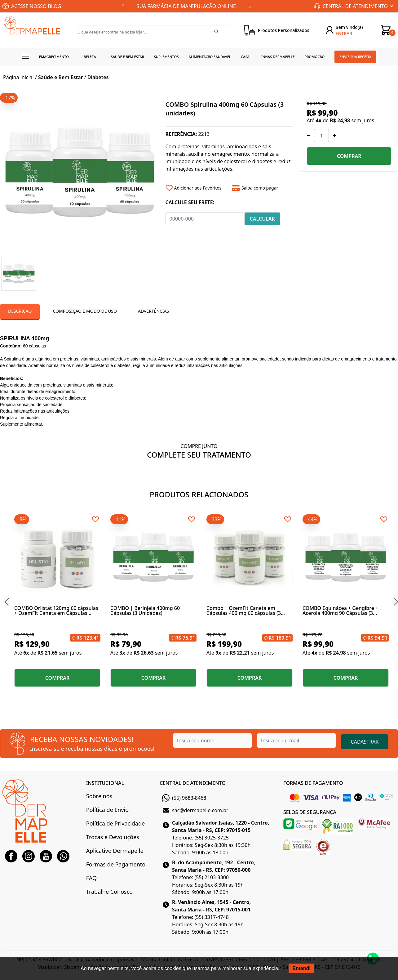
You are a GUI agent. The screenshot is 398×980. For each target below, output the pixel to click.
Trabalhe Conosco (109, 892)
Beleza (90, 57)
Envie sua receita (355, 57)
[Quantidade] (321, 136)
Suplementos (166, 57)
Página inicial (18, 77)
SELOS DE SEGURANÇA (310, 812)
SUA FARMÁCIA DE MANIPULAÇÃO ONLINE (186, 6)
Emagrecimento (54, 57)
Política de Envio (107, 810)
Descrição (20, 311)
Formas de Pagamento (116, 864)
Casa (245, 57)
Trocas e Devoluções (113, 837)
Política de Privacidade (115, 823)
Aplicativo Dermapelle (115, 851)
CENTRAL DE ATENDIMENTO (193, 783)
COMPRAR (349, 156)
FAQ (91, 878)
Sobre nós (99, 796)
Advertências (153, 311)
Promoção (315, 57)
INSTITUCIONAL (105, 783)
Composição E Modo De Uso (85, 311)
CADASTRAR (365, 742)
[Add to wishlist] (197, 188)
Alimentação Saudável (210, 57)
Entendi (301, 968)
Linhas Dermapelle (277, 57)
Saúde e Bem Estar (60, 77)
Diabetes (98, 77)
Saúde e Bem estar (128, 57)
